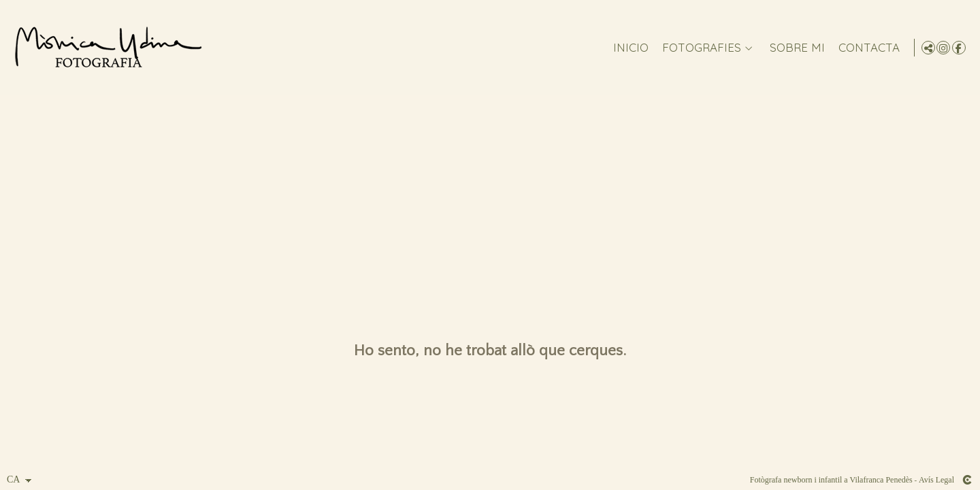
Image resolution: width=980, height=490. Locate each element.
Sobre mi (795, 48)
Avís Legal (936, 480)
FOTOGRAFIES (699, 48)
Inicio (628, 48)
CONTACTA (866, 48)
